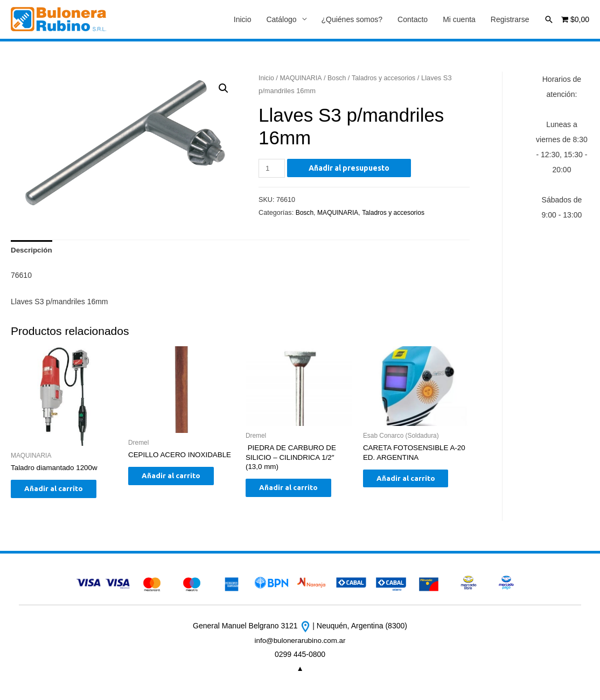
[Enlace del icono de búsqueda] (549, 19)
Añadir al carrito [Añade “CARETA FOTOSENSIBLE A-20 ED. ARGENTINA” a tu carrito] (414, 482)
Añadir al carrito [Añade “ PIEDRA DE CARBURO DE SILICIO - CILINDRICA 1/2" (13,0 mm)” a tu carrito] (296, 492)
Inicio (243, 20)
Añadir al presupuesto (350, 169)
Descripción (32, 251)
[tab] (32, 251)
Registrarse (510, 20)
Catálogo (281, 20)
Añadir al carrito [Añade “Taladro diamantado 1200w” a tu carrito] (62, 493)
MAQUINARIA (302, 78)
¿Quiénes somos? (352, 20)
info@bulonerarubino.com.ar (300, 645)
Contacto (413, 20)
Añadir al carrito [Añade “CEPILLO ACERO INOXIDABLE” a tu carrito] (179, 489)
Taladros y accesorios (388, 78)
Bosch (339, 78)
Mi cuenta (459, 20)
